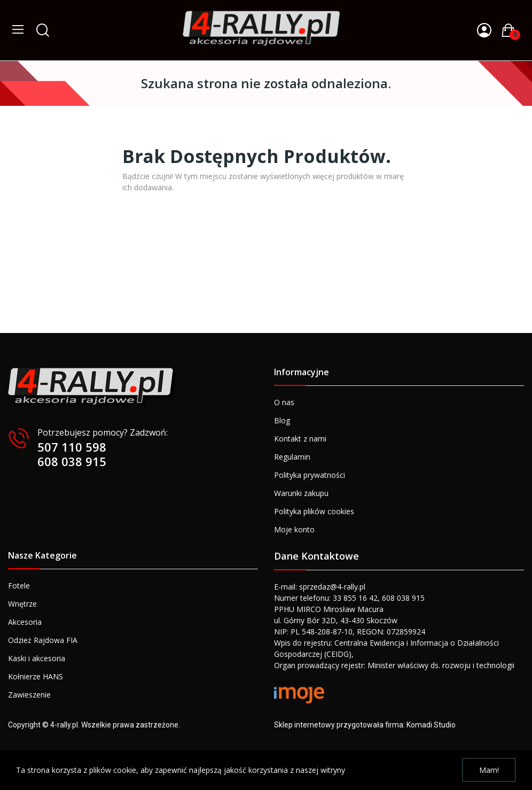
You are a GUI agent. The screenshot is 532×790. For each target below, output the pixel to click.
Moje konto (294, 529)
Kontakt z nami (300, 439)
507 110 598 (72, 447)
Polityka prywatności (310, 475)
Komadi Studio (431, 725)
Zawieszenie (29, 695)
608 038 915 (72, 461)
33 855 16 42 (355, 598)
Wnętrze (22, 604)
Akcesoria (25, 622)
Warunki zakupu (301, 493)
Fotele (19, 586)
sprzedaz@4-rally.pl (332, 587)
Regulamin (292, 457)
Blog (282, 420)
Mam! (489, 770)
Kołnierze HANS (36, 676)
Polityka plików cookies (314, 511)
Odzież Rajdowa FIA (43, 640)
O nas (284, 402)
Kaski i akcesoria (37, 658)
